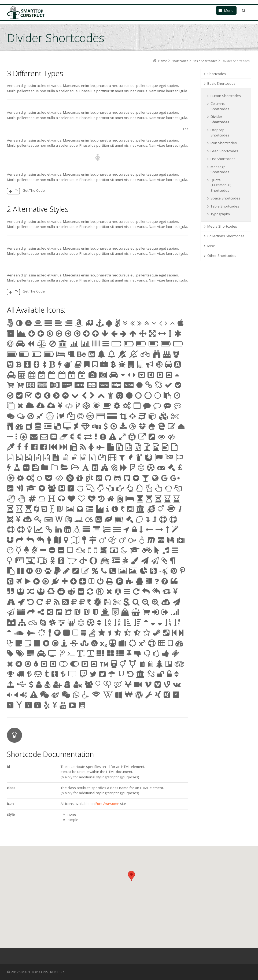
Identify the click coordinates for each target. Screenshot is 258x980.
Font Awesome (107, 804)
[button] (131, 876)
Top (185, 129)
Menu (229, 10)
